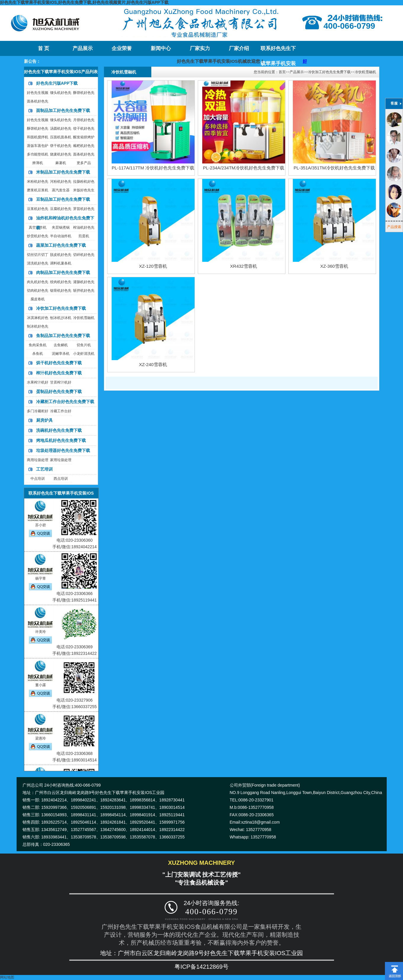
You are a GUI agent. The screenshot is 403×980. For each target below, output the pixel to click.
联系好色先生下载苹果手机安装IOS (278, 51)
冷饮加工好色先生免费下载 (61, 308)
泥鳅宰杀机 (61, 354)
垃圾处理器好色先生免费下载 (63, 450)
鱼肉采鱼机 (38, 345)
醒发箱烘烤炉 (84, 137)
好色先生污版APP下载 (57, 83)
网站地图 (7, 977)
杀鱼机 (38, 354)
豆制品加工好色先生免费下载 (63, 199)
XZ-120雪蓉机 (153, 266)
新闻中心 (161, 48)
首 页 (44, 48)
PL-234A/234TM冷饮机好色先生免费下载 (243, 168)
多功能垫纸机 (38, 154)
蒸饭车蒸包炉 (38, 146)
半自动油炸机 (61, 236)
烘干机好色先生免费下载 (59, 363)
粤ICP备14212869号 (201, 967)
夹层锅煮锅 (61, 227)
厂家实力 (200, 48)
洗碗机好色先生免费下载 (59, 430)
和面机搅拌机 (38, 137)
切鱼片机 (84, 345)
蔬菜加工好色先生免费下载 (61, 245)
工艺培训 (44, 469)
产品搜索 (394, 227)
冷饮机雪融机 (84, 318)
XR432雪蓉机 (244, 266)
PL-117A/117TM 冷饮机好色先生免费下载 (153, 168)
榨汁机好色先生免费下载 (59, 373)
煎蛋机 (84, 236)
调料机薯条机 (61, 263)
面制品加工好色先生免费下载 (63, 110)
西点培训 (61, 479)
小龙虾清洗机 (84, 354)
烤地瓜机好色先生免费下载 (61, 440)
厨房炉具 (44, 420)
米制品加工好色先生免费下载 (63, 172)
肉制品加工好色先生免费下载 (63, 272)
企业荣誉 (122, 48)
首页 (282, 72)
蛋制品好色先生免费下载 (59, 392)
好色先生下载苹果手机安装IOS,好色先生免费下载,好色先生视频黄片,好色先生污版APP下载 (84, 2)
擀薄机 (38, 163)
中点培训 (38, 479)
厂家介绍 (239, 48)
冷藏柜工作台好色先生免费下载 (65, 402)
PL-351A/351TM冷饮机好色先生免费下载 (334, 168)
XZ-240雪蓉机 (153, 364)
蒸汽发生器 (61, 190)
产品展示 (83, 48)
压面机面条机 (61, 137)
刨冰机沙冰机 (61, 318)
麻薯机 (61, 163)
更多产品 (84, 163)
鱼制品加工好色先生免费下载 (63, 336)
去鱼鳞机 (61, 345)
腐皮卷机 (38, 299)
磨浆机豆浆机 (38, 190)
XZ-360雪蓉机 (334, 266)
